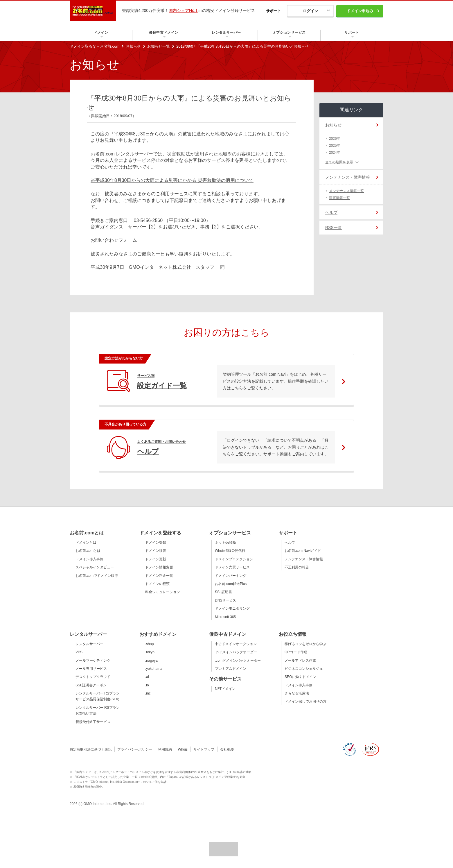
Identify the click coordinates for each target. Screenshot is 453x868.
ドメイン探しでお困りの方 (305, 701)
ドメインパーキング (231, 576)
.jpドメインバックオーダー (236, 652)
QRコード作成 (296, 652)
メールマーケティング (93, 661)
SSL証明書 (223, 592)
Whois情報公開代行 (230, 551)
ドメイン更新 (156, 559)
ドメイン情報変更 (159, 567)
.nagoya (151, 661)
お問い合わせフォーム (114, 240)
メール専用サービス (91, 669)
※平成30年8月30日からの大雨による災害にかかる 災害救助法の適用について (172, 180)
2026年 (335, 139)
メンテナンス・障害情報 (348, 177)
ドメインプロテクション (234, 559)
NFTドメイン (225, 689)
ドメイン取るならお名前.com (95, 46)
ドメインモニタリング (232, 609)
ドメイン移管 (156, 551)
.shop (149, 644)
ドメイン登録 (156, 543)
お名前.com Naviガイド (303, 551)
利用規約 (165, 749)
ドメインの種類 (157, 584)
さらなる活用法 (297, 693)
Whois (183, 749)
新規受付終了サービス (93, 722)
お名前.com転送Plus (231, 584)
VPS (79, 652)
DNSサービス (225, 600)
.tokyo (150, 652)
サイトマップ (204, 749)
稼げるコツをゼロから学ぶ (305, 644)
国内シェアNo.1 (183, 10)
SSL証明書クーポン (91, 685)
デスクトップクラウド (93, 677)
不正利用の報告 (297, 567)
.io (147, 685)
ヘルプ (331, 212)
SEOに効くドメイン (300, 677)
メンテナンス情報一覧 (346, 191)
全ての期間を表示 (339, 162)
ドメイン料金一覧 (159, 576)
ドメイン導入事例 (89, 559)
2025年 (335, 146)
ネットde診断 (225, 543)
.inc (148, 693)
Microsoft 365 (225, 617)
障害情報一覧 (339, 198)
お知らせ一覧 (159, 46)
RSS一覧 (334, 228)
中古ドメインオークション (236, 644)
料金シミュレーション (163, 592)
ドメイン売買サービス (232, 567)
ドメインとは (86, 543)
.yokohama (154, 669)
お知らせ (133, 46)
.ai (147, 677)
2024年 (335, 153)
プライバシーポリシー (135, 749)
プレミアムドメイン (231, 669)
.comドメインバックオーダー (238, 661)
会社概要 (227, 749)
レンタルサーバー (89, 644)
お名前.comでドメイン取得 (97, 576)
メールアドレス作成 (300, 661)
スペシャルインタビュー (95, 567)
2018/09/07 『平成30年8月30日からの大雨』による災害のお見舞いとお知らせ (242, 46)
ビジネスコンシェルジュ (304, 669)
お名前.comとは (88, 551)
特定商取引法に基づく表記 (91, 749)
